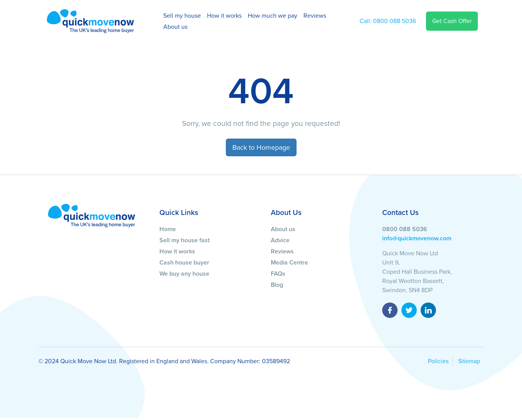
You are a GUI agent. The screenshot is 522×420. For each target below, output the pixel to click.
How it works (224, 16)
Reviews (315, 16)
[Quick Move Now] (92, 215)
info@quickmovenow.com (417, 238)
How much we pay (273, 16)
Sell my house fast (185, 240)
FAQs (278, 274)
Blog (277, 285)
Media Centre (289, 263)
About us (175, 27)
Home (168, 229)
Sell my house (182, 16)
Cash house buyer (184, 263)
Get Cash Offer (452, 21)
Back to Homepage (261, 147)
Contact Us (400, 212)
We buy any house (184, 274)
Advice (280, 240)
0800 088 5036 (388, 21)
